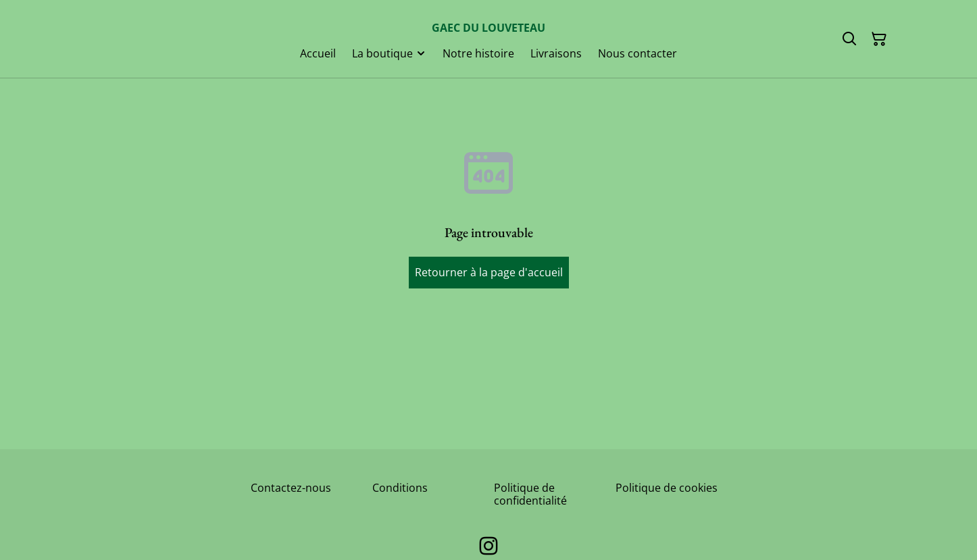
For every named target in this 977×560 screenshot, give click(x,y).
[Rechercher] (849, 39)
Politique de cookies (667, 488)
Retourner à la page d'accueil (489, 272)
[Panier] (879, 39)
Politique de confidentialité (530, 494)
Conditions (400, 488)
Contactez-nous (291, 488)
